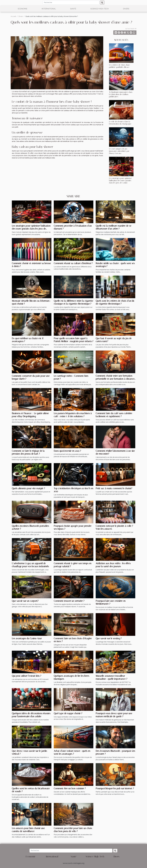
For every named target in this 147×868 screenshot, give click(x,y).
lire (100, 108)
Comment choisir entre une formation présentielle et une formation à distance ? (115, 379)
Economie (23, 9)
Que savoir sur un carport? (25, 601)
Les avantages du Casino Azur (27, 638)
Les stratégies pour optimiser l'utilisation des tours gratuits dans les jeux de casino (120, 181)
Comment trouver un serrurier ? (69, 601)
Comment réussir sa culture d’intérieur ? (73, 263)
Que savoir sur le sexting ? (109, 638)
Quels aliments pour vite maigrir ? (28, 488)
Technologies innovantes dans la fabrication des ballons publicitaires (121, 94)
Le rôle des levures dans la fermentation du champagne (120, 123)
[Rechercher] (71, 3)
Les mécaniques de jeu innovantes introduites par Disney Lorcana (119, 151)
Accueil (13, 16)
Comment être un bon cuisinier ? (70, 788)
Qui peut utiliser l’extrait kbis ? (26, 676)
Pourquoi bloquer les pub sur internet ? (115, 788)
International (49, 9)
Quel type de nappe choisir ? (68, 713)
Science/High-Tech (100, 9)
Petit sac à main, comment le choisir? (114, 488)
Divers (126, 9)
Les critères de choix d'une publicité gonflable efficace (119, 66)
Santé (73, 9)
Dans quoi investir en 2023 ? (67, 451)
